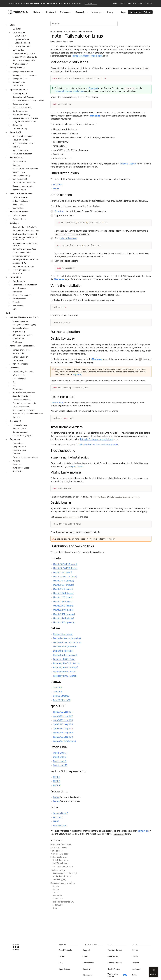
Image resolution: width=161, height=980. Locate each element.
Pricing (110, 12)
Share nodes (18, 204)
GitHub (135, 956)
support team (77, 466)
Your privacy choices (117, 975)
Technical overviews (21, 400)
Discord (135, 950)
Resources (15, 439)
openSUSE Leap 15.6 (63, 733)
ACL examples (19, 375)
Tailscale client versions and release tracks (98, 444)
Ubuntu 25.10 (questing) (64, 622)
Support (86, 950)
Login (123, 12)
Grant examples (19, 379)
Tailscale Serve (19, 219)
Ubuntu (56, 886)
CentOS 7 (58, 688)
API (14, 386)
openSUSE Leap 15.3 (63, 720)
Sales (85, 956)
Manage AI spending (21, 115)
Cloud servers (19, 281)
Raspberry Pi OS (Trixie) (64, 659)
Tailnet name (18, 360)
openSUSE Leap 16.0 (63, 737)
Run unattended (19, 190)
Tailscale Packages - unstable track (96, 439)
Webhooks (17, 342)
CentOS (56, 892)
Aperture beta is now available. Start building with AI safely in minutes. (53, 4)
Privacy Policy (114, 956)
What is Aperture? (20, 93)
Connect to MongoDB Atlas (24, 249)
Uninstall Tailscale (22, 43)
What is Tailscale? (20, 64)
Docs (122, 4)
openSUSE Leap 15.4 (63, 724)
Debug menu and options (23, 410)
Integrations (16, 277)
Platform (38, 12)
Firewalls (16, 302)
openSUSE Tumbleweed (64, 741)
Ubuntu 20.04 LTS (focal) (65, 577)
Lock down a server (21, 256)
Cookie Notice (114, 969)
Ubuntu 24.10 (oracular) (64, 614)
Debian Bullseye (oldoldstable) (67, 643)
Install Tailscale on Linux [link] (82, 31)
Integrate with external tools (25, 122)
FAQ (8, 313)
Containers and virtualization (25, 285)
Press (61, 963)
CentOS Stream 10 (62, 700)
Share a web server (19, 212)
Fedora (56, 797)
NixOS (56, 189)
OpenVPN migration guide (24, 53)
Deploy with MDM (23, 46)
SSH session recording (22, 335)
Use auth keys (19, 172)
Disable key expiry (60, 860)
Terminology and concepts (24, 403)
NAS (14, 309)
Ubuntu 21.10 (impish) (63, 589)
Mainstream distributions (61, 845)
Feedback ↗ (18, 471)
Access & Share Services (21, 193)
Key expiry (77, 375)
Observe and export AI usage (25, 118)
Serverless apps (20, 288)
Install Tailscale (19, 32)
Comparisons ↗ (19, 447)
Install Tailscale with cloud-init (25, 169)
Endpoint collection (21, 201)
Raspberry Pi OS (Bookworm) (67, 663)
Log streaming (19, 332)
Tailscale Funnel (19, 216)
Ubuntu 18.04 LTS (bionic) (65, 568)
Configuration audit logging (24, 325)
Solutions (51, 12)
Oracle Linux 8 (60, 757)
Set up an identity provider (24, 60)
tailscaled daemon (68, 238)
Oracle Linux (58, 899)
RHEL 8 (57, 777)
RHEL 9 (57, 781)
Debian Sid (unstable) (63, 651)
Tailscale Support (128, 164)
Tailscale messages (21, 407)
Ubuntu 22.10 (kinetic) (63, 597)
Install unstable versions (63, 866)
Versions (16, 461)
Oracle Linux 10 (60, 765)
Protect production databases (26, 259)
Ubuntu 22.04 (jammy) (64, 593)
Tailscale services (20, 197)
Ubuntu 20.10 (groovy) (64, 581)
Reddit (135, 975)
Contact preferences (22, 350)
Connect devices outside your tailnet (29, 101)
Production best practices (24, 393)
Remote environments (22, 295)
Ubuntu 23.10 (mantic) (63, 606)
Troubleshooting (20, 128)
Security (87, 969)
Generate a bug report (22, 436)
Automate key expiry (21, 176)
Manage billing (19, 353)
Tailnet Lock (18, 86)
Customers (66, 12)
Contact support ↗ (21, 432)
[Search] (84, 24)
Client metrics (18, 339)
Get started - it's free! (140, 12)
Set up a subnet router (22, 136)
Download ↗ (20, 36)
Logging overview (20, 321)
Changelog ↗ (18, 443)
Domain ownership (20, 364)
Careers (62, 956)
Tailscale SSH (57, 403)
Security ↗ (17, 454)
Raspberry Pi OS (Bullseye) (66, 667)
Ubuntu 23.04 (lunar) (63, 602)
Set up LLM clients (20, 104)
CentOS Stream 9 (61, 696)
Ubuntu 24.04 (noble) (63, 610)
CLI (14, 382)
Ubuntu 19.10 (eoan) (63, 572)
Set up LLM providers (22, 108)
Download (132, 4)
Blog (115, 4)
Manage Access (17, 68)
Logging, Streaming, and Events (24, 317)
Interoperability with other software (28, 414)
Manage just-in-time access (24, 75)
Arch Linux (58, 184)
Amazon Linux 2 (60, 813)
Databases (17, 292)
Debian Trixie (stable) (63, 634)
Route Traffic (16, 132)
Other (55, 908)
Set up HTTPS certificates (24, 183)
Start (12, 25)
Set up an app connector (23, 143)
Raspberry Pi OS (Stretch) (65, 676)
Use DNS (16, 147)
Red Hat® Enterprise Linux (64, 902)
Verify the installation (59, 854)
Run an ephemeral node (23, 186)
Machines (95, 116)
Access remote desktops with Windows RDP (25, 239)
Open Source (64, 969)
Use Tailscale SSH (20, 179)
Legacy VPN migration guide (25, 57)
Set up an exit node (21, 140)
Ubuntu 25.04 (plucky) (64, 618)
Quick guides (18, 50)
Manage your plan (20, 357)
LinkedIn (135, 963)
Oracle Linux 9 (60, 761)
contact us (143, 831)
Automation (17, 273)
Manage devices (20, 79)
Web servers (18, 306)
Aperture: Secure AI (19, 89)
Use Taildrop (18, 208)
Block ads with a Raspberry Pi (25, 234)
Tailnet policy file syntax (23, 372)
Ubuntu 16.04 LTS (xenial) (65, 564)
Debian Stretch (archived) (65, 655)
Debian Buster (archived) (65, 647)
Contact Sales (145, 4)
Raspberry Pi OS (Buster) (65, 672)
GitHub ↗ (17, 417)
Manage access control (23, 72)
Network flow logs (20, 328)
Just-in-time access (21, 270)
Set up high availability (22, 154)
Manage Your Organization (22, 346)
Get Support (15, 421)
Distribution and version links (63, 883)
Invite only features (21, 468)
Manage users (19, 82)
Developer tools (20, 299)
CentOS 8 (58, 692)
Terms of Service (115, 950)
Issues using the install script (65, 873)
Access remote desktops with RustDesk (25, 244)
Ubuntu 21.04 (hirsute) (64, 585)
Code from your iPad (21, 252)
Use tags (16, 165)
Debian (56, 889)
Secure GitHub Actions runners (26, 231)
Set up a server (19, 162)
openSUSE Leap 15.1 (63, 712)
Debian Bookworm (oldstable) (67, 638)
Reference (17, 125)
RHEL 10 (57, 785)
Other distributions (58, 848)
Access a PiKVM (19, 263)
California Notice (115, 963)
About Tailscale (65, 950)
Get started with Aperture (24, 97)
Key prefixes (18, 389)
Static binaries (60, 826)
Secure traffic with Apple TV (25, 227)
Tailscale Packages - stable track (87, 56)
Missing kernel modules (63, 876)
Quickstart (17, 29)
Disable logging (59, 879)
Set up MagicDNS (20, 150)
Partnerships (97, 12)
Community (81, 12)
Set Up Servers (17, 158)
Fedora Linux (58, 905)
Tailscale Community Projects (25, 457)
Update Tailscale (22, 39)
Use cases (17, 464)
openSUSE (57, 896)
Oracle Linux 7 (60, 753)
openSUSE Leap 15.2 (63, 716)
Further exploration (59, 857)
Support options (20, 428)
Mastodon (136, 969)
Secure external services (23, 266)
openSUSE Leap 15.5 (63, 728)
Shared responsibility (22, 396)
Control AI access (20, 111)
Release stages (19, 450)
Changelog (88, 975)
